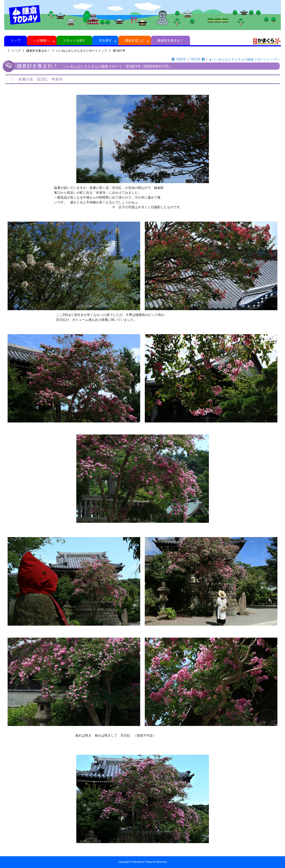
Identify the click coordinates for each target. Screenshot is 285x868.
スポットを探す (74, 40)
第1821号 (119, 51)
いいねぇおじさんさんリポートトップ (82, 51)
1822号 (197, 59)
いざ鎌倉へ (42, 40)
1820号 (179, 59)
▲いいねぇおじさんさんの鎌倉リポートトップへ (244, 59)
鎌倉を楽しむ (135, 40)
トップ (16, 40)
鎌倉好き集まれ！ (171, 40)
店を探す (105, 40)
